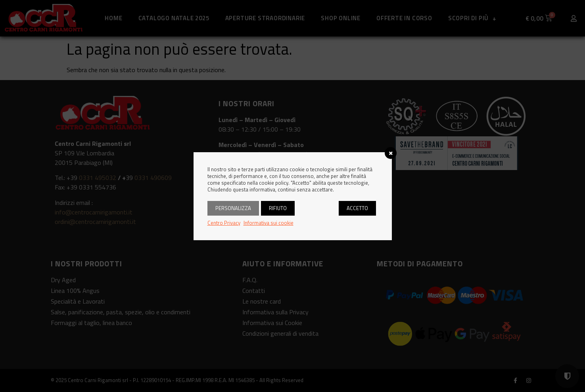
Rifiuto (278, 208)
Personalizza (233, 208)
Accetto (357, 208)
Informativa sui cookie (269, 223)
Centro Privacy (224, 223)
